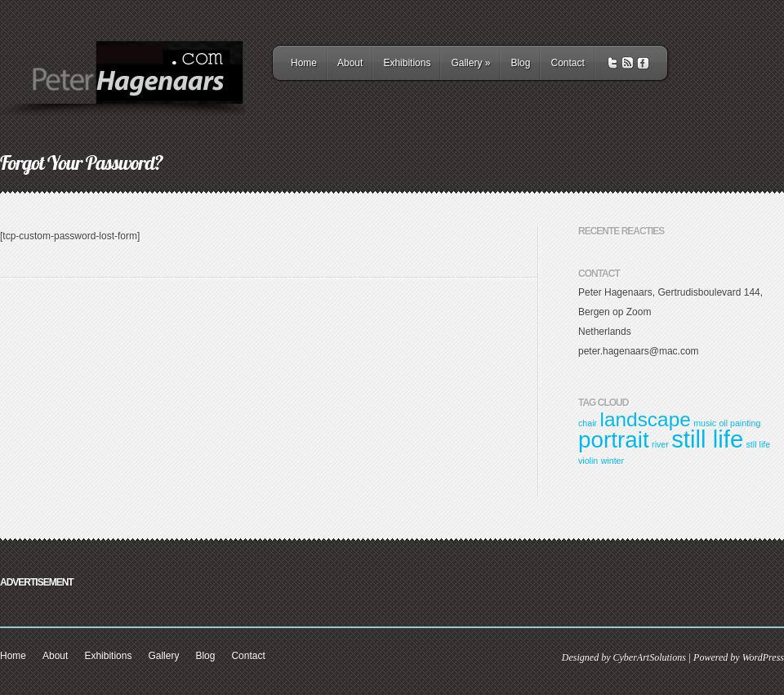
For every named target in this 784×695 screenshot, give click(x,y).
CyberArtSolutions (649, 657)
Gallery (470, 63)
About (350, 63)
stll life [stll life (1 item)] (759, 444)
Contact (567, 63)
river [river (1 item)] (660, 444)
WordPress (763, 657)
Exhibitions (407, 63)
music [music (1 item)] (705, 423)
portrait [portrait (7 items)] (614, 440)
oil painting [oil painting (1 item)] (739, 423)
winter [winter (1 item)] (612, 461)
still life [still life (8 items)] (707, 439)
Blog (520, 63)
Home (304, 63)
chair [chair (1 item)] (588, 423)
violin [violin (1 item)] (588, 461)
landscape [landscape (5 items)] (645, 419)
